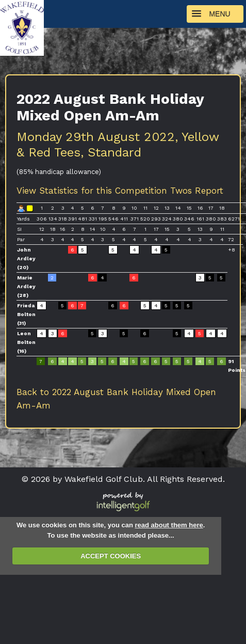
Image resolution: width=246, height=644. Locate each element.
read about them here (169, 525)
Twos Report (197, 191)
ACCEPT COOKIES (111, 556)
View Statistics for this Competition (92, 191)
